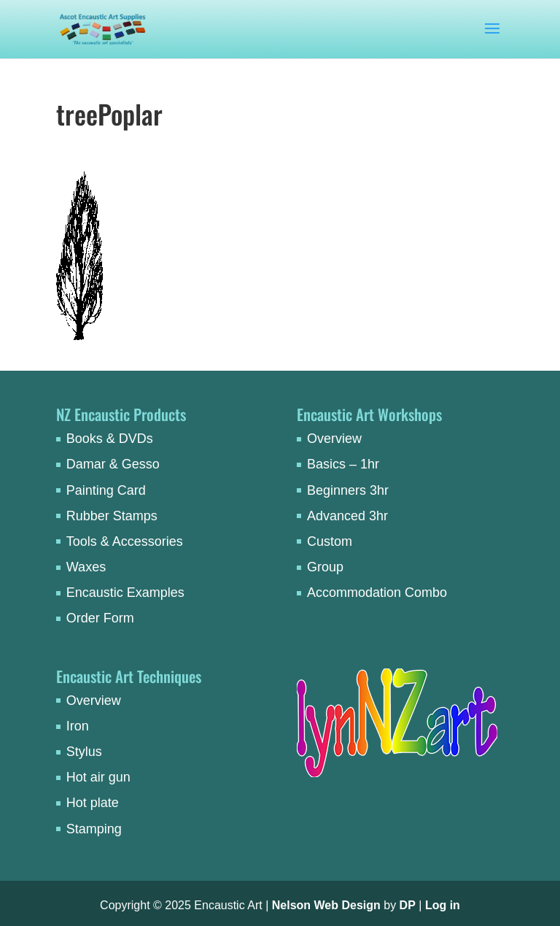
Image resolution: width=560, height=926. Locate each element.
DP (408, 905)
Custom (330, 541)
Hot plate (93, 803)
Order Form (100, 618)
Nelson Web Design (326, 905)
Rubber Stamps (112, 516)
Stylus (84, 752)
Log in (443, 905)
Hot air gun (98, 777)
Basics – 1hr (343, 464)
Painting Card (106, 490)
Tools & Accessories (125, 541)
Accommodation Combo (377, 593)
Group (325, 567)
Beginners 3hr (348, 490)
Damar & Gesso (113, 464)
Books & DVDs (110, 439)
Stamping (94, 829)
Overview (334, 439)
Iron (78, 726)
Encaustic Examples (125, 593)
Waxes (86, 567)
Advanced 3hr (347, 516)
